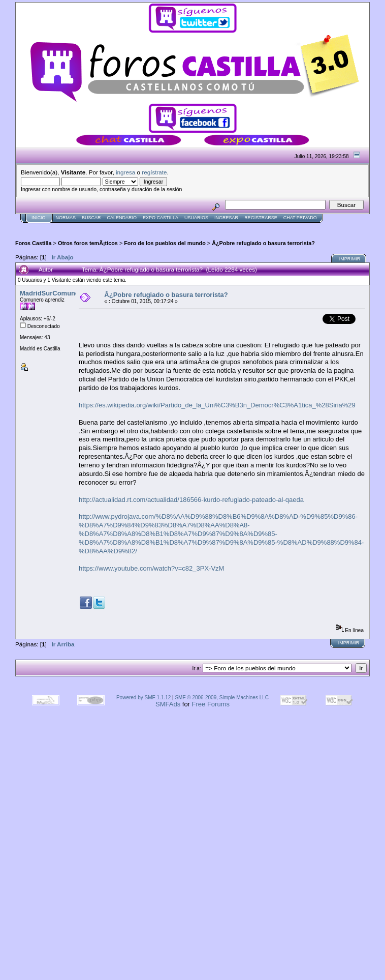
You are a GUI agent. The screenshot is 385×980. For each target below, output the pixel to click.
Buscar (91, 218)
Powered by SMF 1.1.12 (143, 697)
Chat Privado (300, 218)
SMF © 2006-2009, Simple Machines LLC (222, 697)
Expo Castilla (161, 218)
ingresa (125, 172)
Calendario (122, 218)
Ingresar (226, 218)
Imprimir (350, 259)
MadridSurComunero (53, 293)
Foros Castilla (34, 243)
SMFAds (168, 704)
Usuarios (196, 218)
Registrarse (261, 218)
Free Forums (211, 704)
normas (66, 218)
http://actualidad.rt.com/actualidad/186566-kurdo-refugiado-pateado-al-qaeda (191, 500)
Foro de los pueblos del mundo (165, 243)
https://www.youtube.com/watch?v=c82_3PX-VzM (152, 568)
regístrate (154, 172)
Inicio (39, 218)
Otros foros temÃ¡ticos (88, 243)
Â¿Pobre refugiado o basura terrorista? (263, 243)
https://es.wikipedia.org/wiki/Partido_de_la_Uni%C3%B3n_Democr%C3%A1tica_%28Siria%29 (217, 405)
